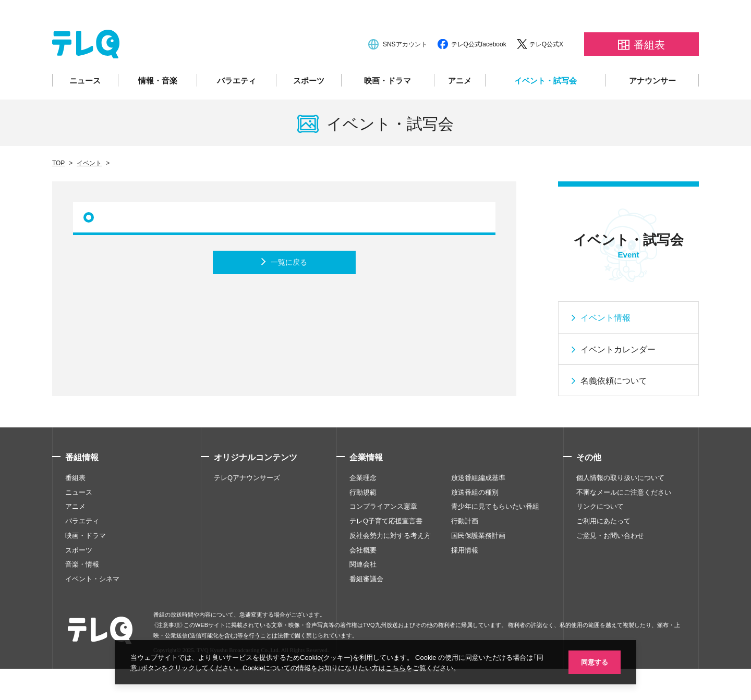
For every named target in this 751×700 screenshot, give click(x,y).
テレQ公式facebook (479, 75)
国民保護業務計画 (478, 567)
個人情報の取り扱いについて (620, 508)
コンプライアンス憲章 (383, 537)
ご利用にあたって (603, 552)
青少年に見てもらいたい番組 (495, 537)
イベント (89, 194)
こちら (396, 667)
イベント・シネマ (92, 610)
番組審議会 (366, 610)
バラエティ (237, 112)
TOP (58, 194)
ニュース (85, 112)
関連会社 (363, 595)
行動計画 (465, 552)
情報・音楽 (158, 112)
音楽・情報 (82, 595)
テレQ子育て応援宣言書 (386, 552)
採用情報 (465, 581)
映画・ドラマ (387, 112)
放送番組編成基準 (478, 508)
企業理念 (363, 508)
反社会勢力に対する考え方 (390, 567)
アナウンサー (652, 112)
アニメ (460, 112)
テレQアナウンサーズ (247, 508)
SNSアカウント (405, 75)
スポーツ (309, 112)
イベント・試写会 (546, 112)
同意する (595, 662)
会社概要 (363, 581)
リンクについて (600, 537)
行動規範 (363, 523)
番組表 (75, 508)
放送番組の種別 (475, 523)
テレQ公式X (546, 75)
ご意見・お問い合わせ (610, 567)
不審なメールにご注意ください (624, 523)
